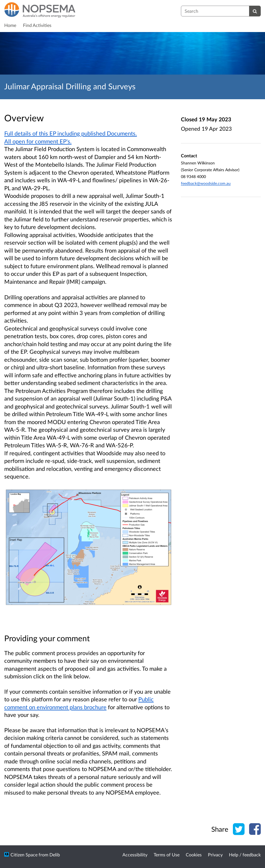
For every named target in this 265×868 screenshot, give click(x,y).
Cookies (194, 855)
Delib (55, 855)
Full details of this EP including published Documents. (71, 133)
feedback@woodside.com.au (206, 183)
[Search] (255, 11)
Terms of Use (167, 855)
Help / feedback (245, 855)
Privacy (215, 855)
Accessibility (135, 855)
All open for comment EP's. (38, 141)
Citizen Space (24, 855)
